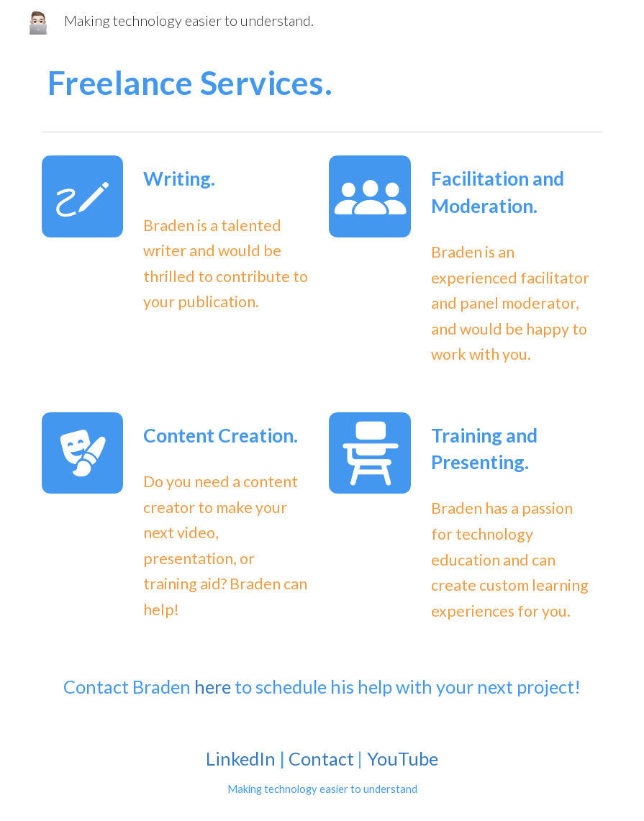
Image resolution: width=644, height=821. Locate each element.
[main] (322, 83)
